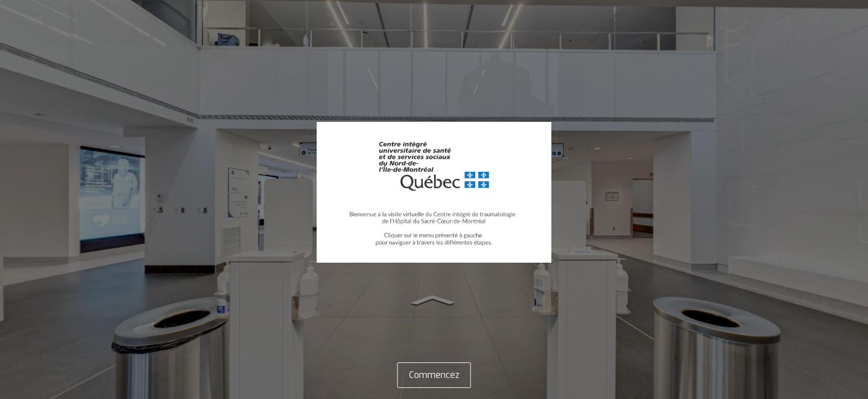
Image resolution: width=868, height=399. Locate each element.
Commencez (434, 375)
